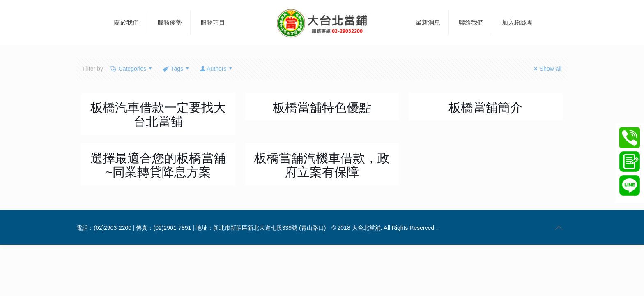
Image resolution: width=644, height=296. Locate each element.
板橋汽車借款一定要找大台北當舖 (158, 114)
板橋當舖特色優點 (322, 108)
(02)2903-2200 (113, 228)
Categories (132, 69)
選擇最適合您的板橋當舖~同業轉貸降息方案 (158, 165)
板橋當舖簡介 (485, 108)
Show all (546, 69)
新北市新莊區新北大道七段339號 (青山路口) (270, 228)
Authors (217, 69)
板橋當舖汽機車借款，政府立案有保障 (322, 165)
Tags (177, 69)
